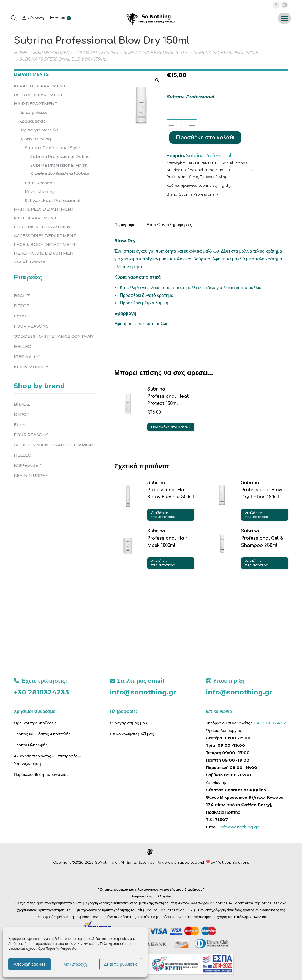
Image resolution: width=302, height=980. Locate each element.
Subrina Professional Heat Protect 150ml (168, 396)
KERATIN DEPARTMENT (40, 86)
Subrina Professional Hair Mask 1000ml (167, 538)
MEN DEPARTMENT (35, 218)
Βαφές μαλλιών (33, 112)
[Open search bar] (14, 18)
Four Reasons (40, 183)
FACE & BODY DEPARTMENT (45, 244)
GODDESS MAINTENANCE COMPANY (54, 336)
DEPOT (22, 306)
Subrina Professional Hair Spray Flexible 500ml (171, 490)
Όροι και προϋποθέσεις (35, 723)
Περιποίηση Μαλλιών (39, 130)
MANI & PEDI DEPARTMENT (44, 209)
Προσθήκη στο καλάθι (205, 138)
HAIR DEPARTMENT (203, 163)
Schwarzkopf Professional (53, 200)
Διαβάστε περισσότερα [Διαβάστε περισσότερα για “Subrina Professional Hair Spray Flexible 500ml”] (163, 515)
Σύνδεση (33, 18)
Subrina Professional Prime (191, 170)
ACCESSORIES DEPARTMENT (45, 236)
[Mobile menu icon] (284, 18)
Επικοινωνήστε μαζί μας (132, 734)
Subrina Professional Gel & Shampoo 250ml (262, 538)
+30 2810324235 (41, 692)
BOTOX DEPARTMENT (38, 95)
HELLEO (23, 346)
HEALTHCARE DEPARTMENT (45, 253)
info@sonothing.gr (143, 692)
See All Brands (234, 163)
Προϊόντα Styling (214, 177)
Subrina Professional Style (52, 148)
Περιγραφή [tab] (125, 225)
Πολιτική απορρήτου (115, 944)
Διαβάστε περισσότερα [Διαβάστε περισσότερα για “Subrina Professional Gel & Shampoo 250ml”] (257, 563)
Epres (20, 316)
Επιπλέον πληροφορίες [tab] (169, 225)
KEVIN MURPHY (31, 367)
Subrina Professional (209, 156)
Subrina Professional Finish (59, 165)
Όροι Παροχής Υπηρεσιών (57, 949)
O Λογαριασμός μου (128, 723)
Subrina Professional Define (60, 156)
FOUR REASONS (31, 326)
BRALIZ (22, 296)
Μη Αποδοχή (75, 964)
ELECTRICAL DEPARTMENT (44, 227)
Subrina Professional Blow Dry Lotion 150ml (262, 490)
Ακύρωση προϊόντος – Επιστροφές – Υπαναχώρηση (47, 760)
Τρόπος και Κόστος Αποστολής (42, 734)
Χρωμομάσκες (32, 121)
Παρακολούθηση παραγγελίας (41, 774)
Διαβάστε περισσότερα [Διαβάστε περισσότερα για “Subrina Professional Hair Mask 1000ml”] (163, 563)
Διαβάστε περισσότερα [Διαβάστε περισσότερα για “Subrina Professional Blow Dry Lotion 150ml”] (257, 515)
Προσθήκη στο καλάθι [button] (171, 427)
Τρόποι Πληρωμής (31, 745)
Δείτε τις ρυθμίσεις (121, 964)
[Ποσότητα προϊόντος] (182, 125)
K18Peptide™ (28, 357)
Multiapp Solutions (232, 862)
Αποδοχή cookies (30, 964)
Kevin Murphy (40, 192)
